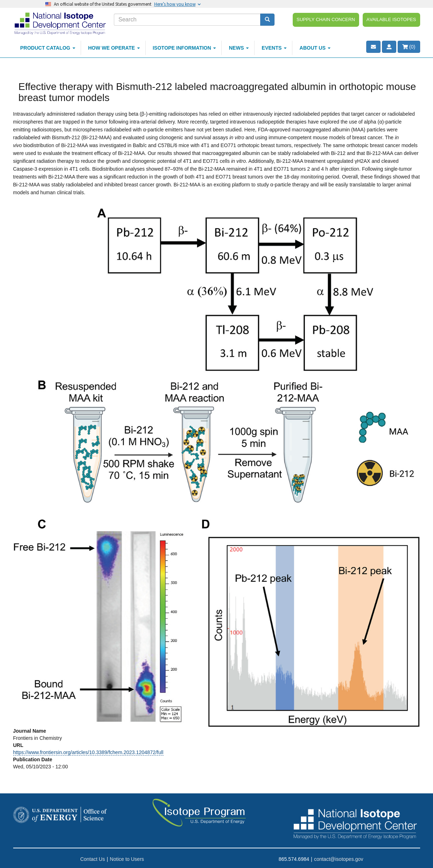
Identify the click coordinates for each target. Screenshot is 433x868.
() (409, 47)
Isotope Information (185, 48)
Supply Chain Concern (326, 19)
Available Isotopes (391, 19)
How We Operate (114, 48)
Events (274, 48)
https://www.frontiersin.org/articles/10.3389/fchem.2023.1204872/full (88, 752)
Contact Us (93, 859)
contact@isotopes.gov (339, 859)
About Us (315, 48)
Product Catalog (48, 48)
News (239, 48)
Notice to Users (127, 859)
